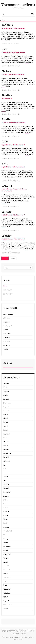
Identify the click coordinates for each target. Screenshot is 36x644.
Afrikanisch (6, 384)
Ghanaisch (6, 442)
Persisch (6, 543)
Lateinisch (6, 512)
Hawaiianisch (7, 453)
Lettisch (6, 515)
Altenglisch (7, 318)
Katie (5, 164)
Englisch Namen (8, 74)
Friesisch (6, 438)
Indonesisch (7, 473)
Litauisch (6, 523)
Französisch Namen (9, 123)
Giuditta (7, 186)
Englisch (6, 422)
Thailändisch (7, 589)
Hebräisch (6, 457)
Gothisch (6, 349)
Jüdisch (5, 500)
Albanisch (6, 387)
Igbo (5, 465)
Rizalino (7, 95)
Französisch (7, 434)
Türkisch (6, 597)
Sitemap (27, 637)
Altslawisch (7, 345)
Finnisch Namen (7, 28)
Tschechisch (7, 593)
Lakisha (6, 236)
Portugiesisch (7, 554)
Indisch (5, 469)
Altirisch (6, 330)
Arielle (6, 119)
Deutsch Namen (7, 189)
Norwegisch (7, 539)
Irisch (5, 481)
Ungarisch (6, 601)
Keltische (6, 504)
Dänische (6, 415)
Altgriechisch (7, 322)
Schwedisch (7, 570)
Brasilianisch (7, 403)
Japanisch (6, 496)
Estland (6, 426)
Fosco (5, 49)
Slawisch (6, 581)
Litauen (6, 519)
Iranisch (6, 477)
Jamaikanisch (7, 492)
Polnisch (6, 550)
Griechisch (6, 450)
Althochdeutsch (8, 326)
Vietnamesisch (7, 605)
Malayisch (6, 527)
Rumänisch (6, 558)
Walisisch (6, 609)
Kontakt (20, 639)
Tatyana (6, 212)
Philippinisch (7, 547)
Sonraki (13, 258)
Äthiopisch (6, 399)
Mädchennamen (19, 28)
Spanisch (6, 585)
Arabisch (6, 395)
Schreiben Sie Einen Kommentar (11, 44)
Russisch (6, 562)
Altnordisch (7, 337)
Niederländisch (8, 531)
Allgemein (6, 391)
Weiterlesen (6, 40)
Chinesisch (6, 411)
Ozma (5, 141)
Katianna (7, 25)
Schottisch (6, 566)
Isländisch (6, 484)
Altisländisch (7, 333)
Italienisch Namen (9, 52)
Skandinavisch (7, 578)
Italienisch (6, 488)
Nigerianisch (7, 535)
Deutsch (6, 418)
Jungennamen (20, 52)
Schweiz (6, 574)
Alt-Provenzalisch (8, 314)
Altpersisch (7, 341)
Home (5, 286)
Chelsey (6, 71)
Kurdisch (6, 508)
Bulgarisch (6, 407)
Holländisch (7, 461)
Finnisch (6, 430)
